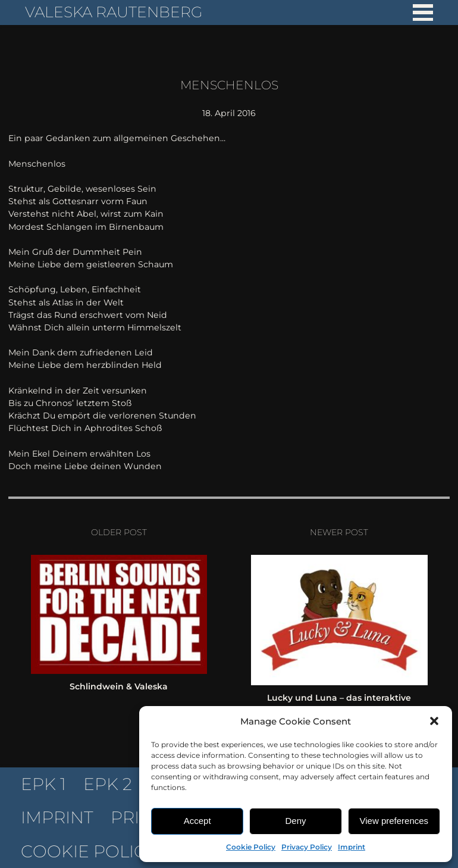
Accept (197, 821)
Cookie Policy (251, 847)
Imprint (352, 847)
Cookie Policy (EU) (108, 851)
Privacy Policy (307, 847)
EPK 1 (43, 784)
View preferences (394, 821)
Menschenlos (229, 85)
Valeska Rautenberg (114, 12)
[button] (434, 721)
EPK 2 (108, 784)
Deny (295, 821)
